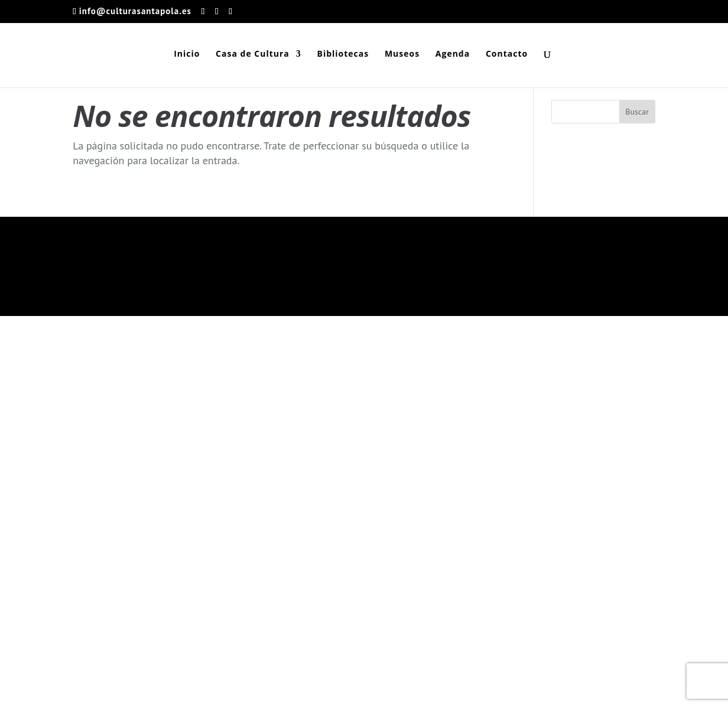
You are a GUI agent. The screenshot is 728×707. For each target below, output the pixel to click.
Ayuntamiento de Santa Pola (225, 691)
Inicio (187, 54)
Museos (402, 54)
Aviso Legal (569, 449)
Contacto (507, 54)
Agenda (453, 54)
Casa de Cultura (253, 54)
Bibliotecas (343, 54)
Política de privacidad (616, 432)
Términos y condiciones (524, 432)
